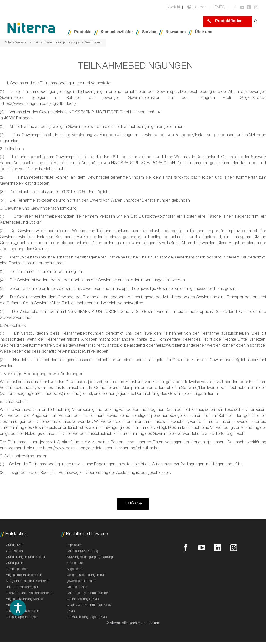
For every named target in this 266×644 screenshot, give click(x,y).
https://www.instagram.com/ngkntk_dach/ (39, 104)
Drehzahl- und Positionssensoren (29, 593)
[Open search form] (256, 22)
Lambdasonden (17, 569)
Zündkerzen (15, 545)
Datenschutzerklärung (82, 551)
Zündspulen (15, 563)
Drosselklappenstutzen (22, 617)
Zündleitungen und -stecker (26, 557)
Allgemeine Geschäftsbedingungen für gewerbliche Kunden (85, 575)
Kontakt (174, 8)
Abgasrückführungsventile (24, 599)
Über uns (204, 33)
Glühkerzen (14, 551)
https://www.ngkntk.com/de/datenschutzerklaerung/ (90, 449)
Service (149, 33)
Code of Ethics (77, 587)
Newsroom (176, 33)
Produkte (83, 33)
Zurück (131, 504)
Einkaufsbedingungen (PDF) (87, 617)
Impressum (74, 545)
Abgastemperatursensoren (24, 575)
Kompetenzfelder (117, 33)
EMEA (220, 8)
